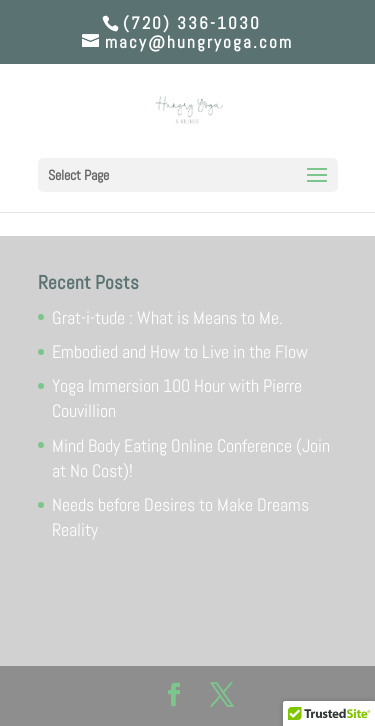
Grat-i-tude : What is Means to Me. (167, 317)
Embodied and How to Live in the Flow (180, 351)
